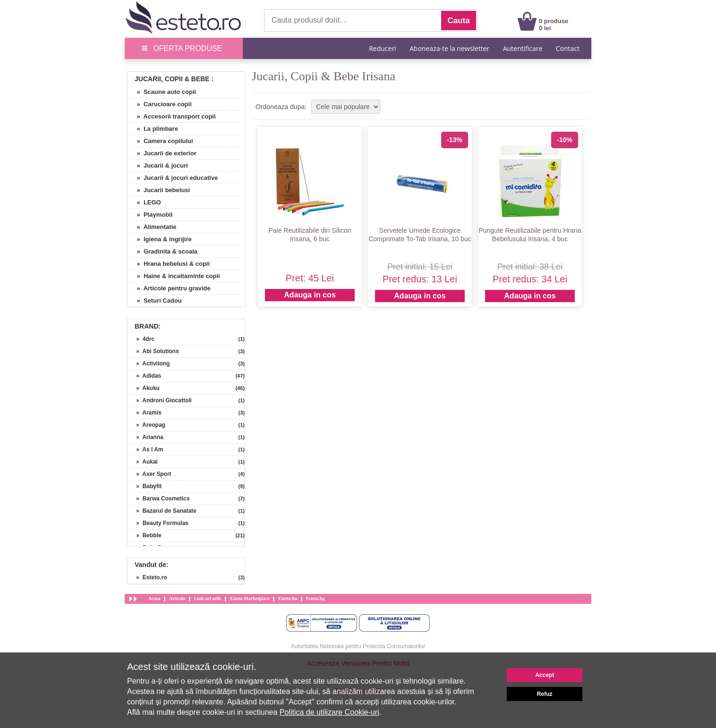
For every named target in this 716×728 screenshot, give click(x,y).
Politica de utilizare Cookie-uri (329, 712)
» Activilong (150, 364)
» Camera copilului (162, 141)
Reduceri (382, 48)
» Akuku (145, 388)
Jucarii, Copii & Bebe (172, 79)
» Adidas (145, 376)
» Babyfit (146, 486)
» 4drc (142, 339)
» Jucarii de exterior (163, 153)
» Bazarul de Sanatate (163, 511)
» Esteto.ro (149, 577)
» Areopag (148, 425)
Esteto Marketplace (250, 598)
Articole (177, 598)
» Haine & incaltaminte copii (175, 276)
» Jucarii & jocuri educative (174, 178)
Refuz (545, 694)
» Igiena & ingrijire (161, 239)
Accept (545, 675)
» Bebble (146, 535)
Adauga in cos (310, 295)
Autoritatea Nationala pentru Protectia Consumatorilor (358, 646)
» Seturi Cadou (156, 301)
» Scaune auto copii (163, 92)
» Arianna (147, 437)
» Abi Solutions (154, 351)
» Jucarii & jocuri (159, 165)
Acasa (154, 598)
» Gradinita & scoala (164, 251)
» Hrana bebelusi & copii (170, 264)
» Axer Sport (151, 474)
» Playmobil (151, 215)
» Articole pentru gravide (170, 288)
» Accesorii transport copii (173, 116)
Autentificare (523, 48)
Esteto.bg (315, 598)
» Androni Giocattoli (161, 400)
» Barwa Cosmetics (160, 499)
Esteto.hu (288, 598)
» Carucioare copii (161, 104)
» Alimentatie (153, 227)
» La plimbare (154, 129)
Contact (568, 48)
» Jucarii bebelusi (160, 190)
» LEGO (145, 202)
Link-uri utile (208, 598)
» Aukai (144, 462)
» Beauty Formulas (159, 523)
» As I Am (146, 449)
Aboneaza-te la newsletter (449, 48)
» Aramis (146, 413)
